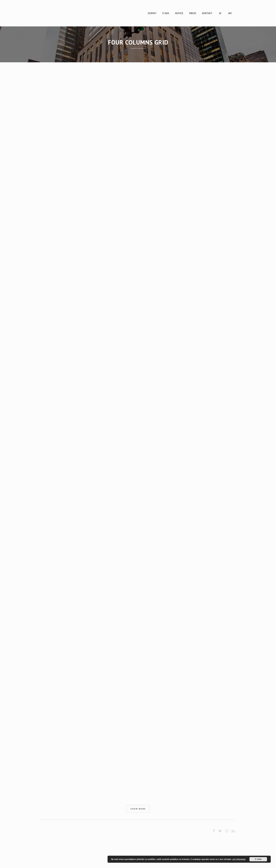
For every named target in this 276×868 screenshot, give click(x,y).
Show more (138, 809)
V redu (258, 859)
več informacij (239, 859)
